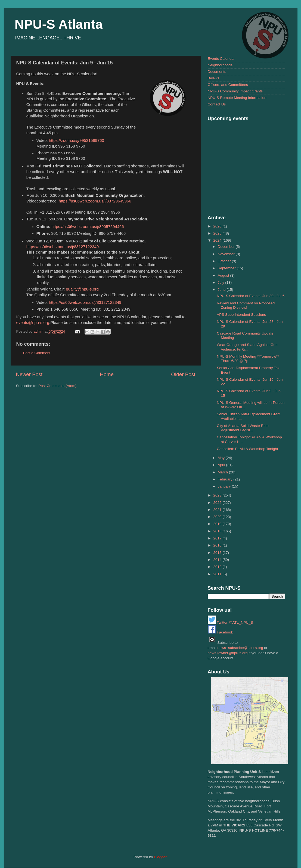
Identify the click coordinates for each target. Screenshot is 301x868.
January (225, 486)
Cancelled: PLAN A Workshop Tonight (247, 449)
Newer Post (29, 374)
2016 (218, 545)
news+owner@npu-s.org (228, 653)
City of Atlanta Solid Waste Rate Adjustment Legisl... (243, 428)
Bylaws (214, 78)
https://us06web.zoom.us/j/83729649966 (95, 201)
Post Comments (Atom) (57, 386)
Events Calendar (221, 59)
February (226, 479)
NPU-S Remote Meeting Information (237, 98)
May (222, 458)
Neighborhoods (220, 65)
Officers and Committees (228, 85)
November (227, 254)
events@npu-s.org (33, 323)
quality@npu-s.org (82, 289)
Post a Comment (37, 353)
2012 (218, 567)
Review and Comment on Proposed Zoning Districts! (246, 305)
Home (107, 374)
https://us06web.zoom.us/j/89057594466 (88, 227)
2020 (218, 517)
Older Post (183, 374)
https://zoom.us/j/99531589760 (77, 140)
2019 (218, 524)
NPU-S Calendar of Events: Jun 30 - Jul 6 (251, 296)
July (222, 282)
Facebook (220, 632)
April (222, 465)
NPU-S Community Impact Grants (235, 91)
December (227, 247)
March (223, 472)
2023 (218, 495)
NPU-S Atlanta (59, 24)
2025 (218, 233)
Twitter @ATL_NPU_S (230, 622)
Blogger (160, 857)
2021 (218, 510)
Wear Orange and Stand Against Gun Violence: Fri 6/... (247, 347)
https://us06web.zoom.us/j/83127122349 (63, 247)
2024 (218, 240)
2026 (218, 226)
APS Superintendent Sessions (241, 315)
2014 (218, 560)
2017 (218, 538)
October (225, 261)
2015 (218, 553)
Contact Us (217, 104)
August (224, 275)
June (222, 290)
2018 (218, 531)
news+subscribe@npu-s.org (240, 648)
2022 (218, 503)
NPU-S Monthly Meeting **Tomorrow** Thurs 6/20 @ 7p (248, 359)
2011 (218, 574)
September (227, 268)
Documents (217, 72)
